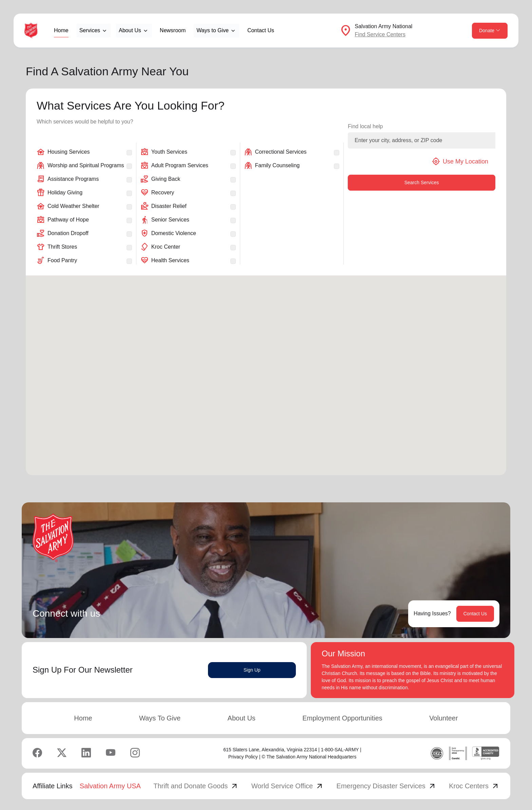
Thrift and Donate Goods (196, 786)
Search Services (422, 182)
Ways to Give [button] (213, 30)
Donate (490, 31)
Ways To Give (160, 718)
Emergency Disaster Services (386, 786)
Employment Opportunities (342, 718)
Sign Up (252, 670)
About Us (242, 718)
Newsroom (173, 30)
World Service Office (288, 786)
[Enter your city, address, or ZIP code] (422, 140)
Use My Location (460, 161)
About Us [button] (130, 30)
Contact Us (261, 30)
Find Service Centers (380, 34)
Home (61, 30)
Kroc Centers (474, 786)
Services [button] (90, 30)
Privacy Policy (243, 757)
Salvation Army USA (110, 786)
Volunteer (444, 718)
